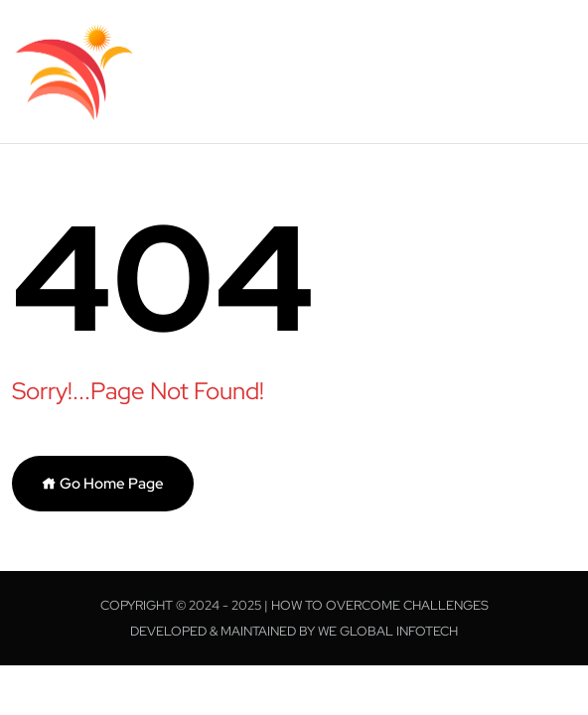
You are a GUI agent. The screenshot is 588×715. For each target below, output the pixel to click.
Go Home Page (103, 484)
